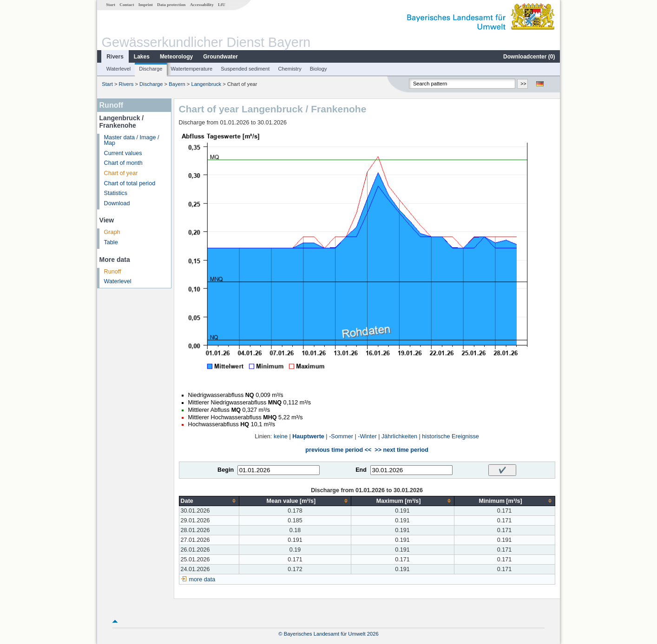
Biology (319, 69)
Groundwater (220, 57)
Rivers (115, 57)
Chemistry (289, 69)
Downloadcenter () (529, 57)
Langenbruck (206, 84)
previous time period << (338, 450)
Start (111, 5)
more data (202, 579)
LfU (222, 5)
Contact (127, 5)
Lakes (142, 57)
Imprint (146, 5)
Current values (123, 153)
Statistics (116, 193)
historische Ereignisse (450, 436)
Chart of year (121, 173)
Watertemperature (192, 69)
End (361, 470)
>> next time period (401, 450)
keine (281, 436)
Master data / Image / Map (132, 140)
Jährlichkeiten (399, 436)
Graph (112, 232)
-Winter (367, 436)
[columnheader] (209, 501)
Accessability (202, 5)
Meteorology (176, 57)
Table (111, 242)
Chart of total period (130, 183)
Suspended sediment (245, 69)
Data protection (171, 5)
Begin (226, 470)
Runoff (113, 272)
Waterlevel (118, 69)
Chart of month (123, 163)
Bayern (177, 84)
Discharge (151, 69)
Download (117, 203)
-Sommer (341, 436)
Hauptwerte (308, 436)
